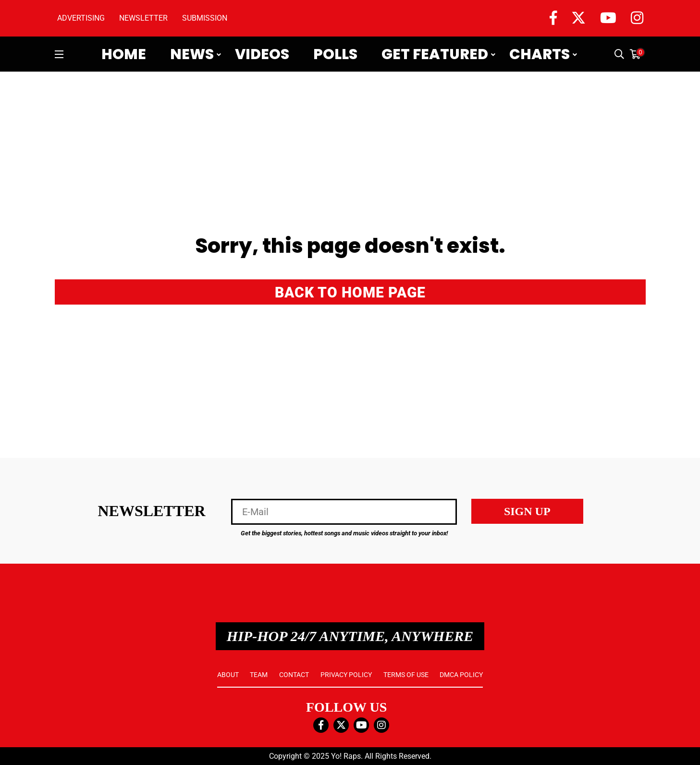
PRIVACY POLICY (346, 675)
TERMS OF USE (406, 675)
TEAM (259, 675)
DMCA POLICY (461, 675)
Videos (262, 54)
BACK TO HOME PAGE (350, 292)
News (192, 54)
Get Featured (435, 54)
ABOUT (228, 675)
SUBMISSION (205, 18)
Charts (540, 54)
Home (124, 54)
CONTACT (294, 675)
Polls (335, 54)
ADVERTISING (81, 18)
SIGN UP (527, 511)
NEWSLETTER (143, 18)
